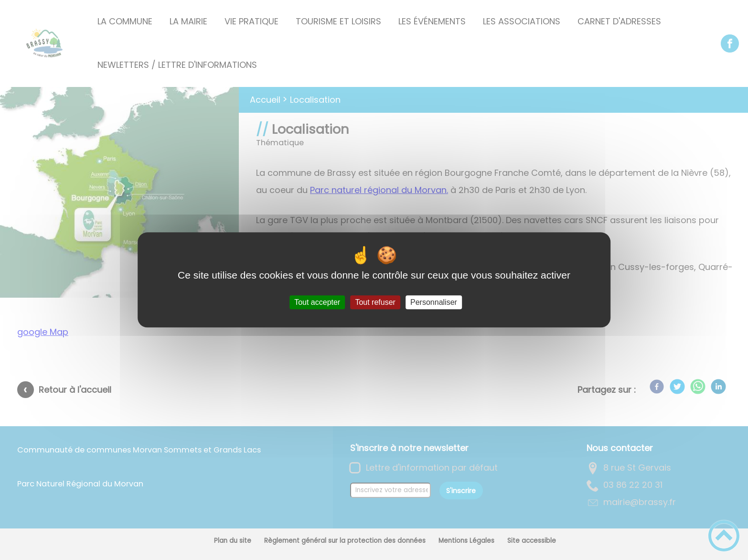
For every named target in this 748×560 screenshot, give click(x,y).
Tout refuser (375, 302)
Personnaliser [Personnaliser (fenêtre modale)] (434, 302)
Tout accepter (317, 302)
